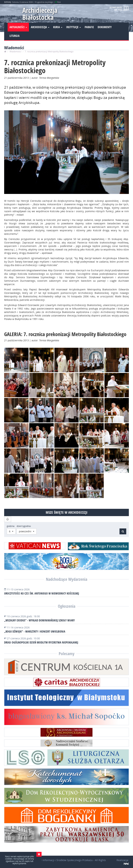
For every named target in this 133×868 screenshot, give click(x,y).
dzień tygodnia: (24, 526)
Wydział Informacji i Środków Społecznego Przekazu (63, 860)
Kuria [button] (58, 27)
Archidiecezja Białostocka (40, 14)
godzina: (11, 526)
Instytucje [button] (74, 27)
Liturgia (15, 36)
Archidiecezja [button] (40, 27)
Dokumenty (105, 27)
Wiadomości (15, 52)
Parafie (89, 27)
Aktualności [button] (18, 27)
